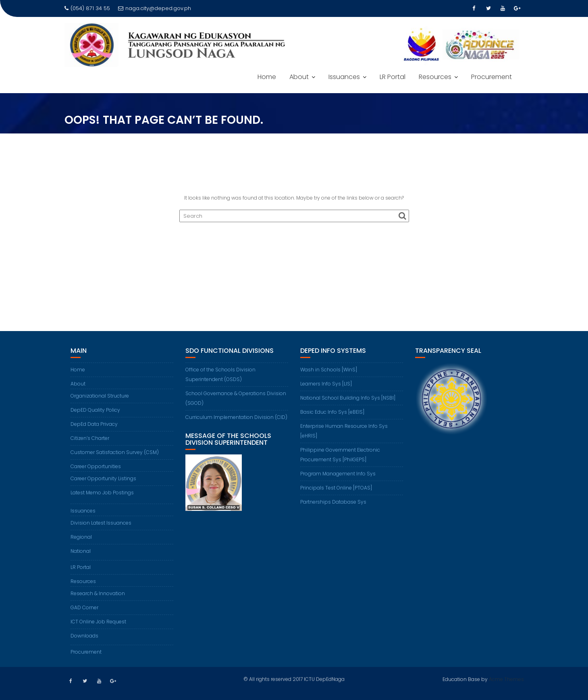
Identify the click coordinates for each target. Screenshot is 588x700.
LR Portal (393, 77)
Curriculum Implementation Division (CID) (236, 417)
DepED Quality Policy (95, 410)
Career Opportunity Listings (103, 478)
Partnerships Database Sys (333, 502)
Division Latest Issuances (101, 523)
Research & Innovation (98, 593)
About (299, 77)
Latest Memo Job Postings (102, 493)
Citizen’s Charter (90, 438)
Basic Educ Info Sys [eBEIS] (332, 412)
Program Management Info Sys (338, 474)
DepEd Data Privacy (94, 424)
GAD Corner (84, 607)
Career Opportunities (96, 466)
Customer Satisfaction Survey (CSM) (115, 452)
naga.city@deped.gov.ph (155, 8)
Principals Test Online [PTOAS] (336, 488)
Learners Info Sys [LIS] (326, 384)
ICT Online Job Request (98, 622)
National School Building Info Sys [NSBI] (348, 398)
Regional (81, 537)
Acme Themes (506, 678)
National (81, 551)
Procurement (491, 77)
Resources (435, 77)
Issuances (344, 77)
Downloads (84, 636)
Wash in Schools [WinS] (329, 370)
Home (267, 77)
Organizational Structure (100, 396)
